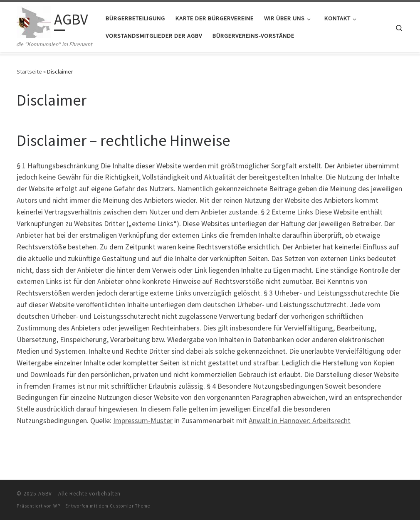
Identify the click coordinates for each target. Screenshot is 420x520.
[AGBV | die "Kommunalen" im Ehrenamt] (34, 21)
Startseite (29, 71)
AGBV (45, 494)
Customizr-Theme (130, 506)
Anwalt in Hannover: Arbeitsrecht (300, 420)
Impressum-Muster (143, 420)
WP (57, 506)
